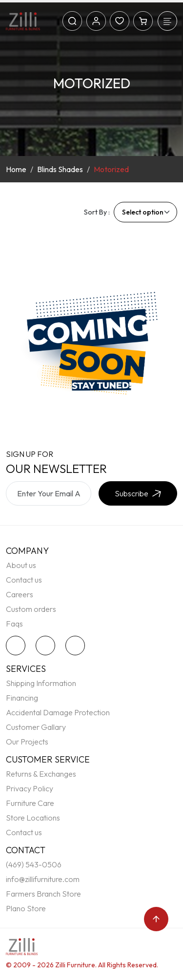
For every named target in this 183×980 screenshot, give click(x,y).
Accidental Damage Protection (58, 712)
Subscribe (138, 493)
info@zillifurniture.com (43, 879)
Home (16, 169)
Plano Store (26, 908)
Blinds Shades (60, 169)
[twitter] (18, 646)
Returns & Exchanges (41, 774)
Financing (22, 698)
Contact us (24, 580)
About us (21, 565)
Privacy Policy (30, 788)
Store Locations (33, 818)
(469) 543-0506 (34, 864)
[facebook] (48, 646)
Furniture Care (30, 803)
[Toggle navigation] (167, 21)
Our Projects (27, 742)
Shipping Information (41, 683)
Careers (20, 594)
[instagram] (78, 646)
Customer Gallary (36, 727)
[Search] (72, 21)
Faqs (14, 624)
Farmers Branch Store (43, 894)
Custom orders (31, 609)
